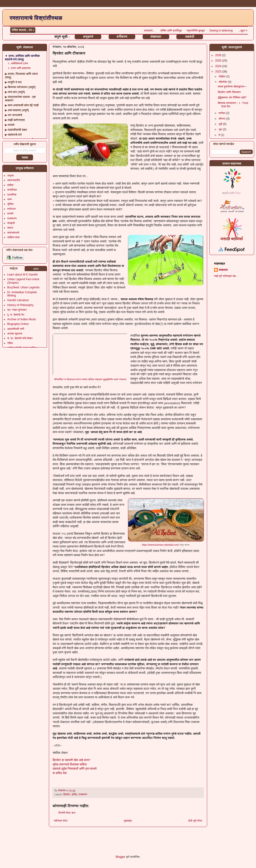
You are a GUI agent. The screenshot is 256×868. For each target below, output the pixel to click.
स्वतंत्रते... (166, 31)
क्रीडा (74, 794)
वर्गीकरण (122, 37)
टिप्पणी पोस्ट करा (67, 813)
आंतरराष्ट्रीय (14, 180)
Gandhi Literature (18, 300)
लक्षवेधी (190, 37)
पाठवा (25, 158)
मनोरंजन (11, 209)
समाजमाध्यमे (13, 233)
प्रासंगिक (12, 195)
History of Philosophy (20, 305)
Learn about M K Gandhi (22, 275)
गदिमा (10, 343)
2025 (219, 61)
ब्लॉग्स (36, 269)
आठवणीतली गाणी (16, 329)
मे (220, 135)
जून (221, 129)
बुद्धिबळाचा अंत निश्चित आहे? (232, 97)
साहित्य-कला (13, 237)
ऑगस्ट (222, 119)
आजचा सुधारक (15, 334)
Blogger (120, 857)
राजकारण (83, 794)
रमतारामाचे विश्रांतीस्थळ (36, 18)
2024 (219, 66)
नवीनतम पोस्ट (61, 821)
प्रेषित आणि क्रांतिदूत (187, 31)
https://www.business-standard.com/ (161, 545)
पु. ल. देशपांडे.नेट (16, 315)
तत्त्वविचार (12, 190)
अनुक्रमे (88, 37)
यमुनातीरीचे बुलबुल (212, 31)
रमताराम (223, 270)
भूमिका (10, 204)
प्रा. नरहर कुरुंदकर (17, 310)
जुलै (221, 124)
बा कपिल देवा (60, 773)
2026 (219, 55)
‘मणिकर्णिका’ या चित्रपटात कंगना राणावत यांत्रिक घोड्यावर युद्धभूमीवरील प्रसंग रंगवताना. (90, 379)
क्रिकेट (67, 794)
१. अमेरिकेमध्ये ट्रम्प (18, 63)
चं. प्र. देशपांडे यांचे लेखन (20, 338)
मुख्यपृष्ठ (128, 821)
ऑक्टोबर (223, 82)
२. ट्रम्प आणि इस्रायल (19, 68)
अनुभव (10, 176)
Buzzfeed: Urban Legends (23, 287)
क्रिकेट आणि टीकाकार (229, 92)
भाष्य (9, 199)
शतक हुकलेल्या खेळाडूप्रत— (232, 86)
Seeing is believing (238, 31)
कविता (10, 185)
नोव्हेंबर (222, 76)
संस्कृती (11, 223)
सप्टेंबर (222, 113)
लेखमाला (156, 37)
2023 (219, 72)
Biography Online (18, 324)
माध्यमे (10, 214)
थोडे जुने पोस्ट (195, 821)
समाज (10, 228)
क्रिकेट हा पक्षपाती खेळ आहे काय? (71, 760)
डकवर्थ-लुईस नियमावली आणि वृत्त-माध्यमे (75, 769)
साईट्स (14, 269)
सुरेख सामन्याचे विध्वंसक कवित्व (70, 764)
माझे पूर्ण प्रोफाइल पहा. (225, 276)
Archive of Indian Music (22, 319)
